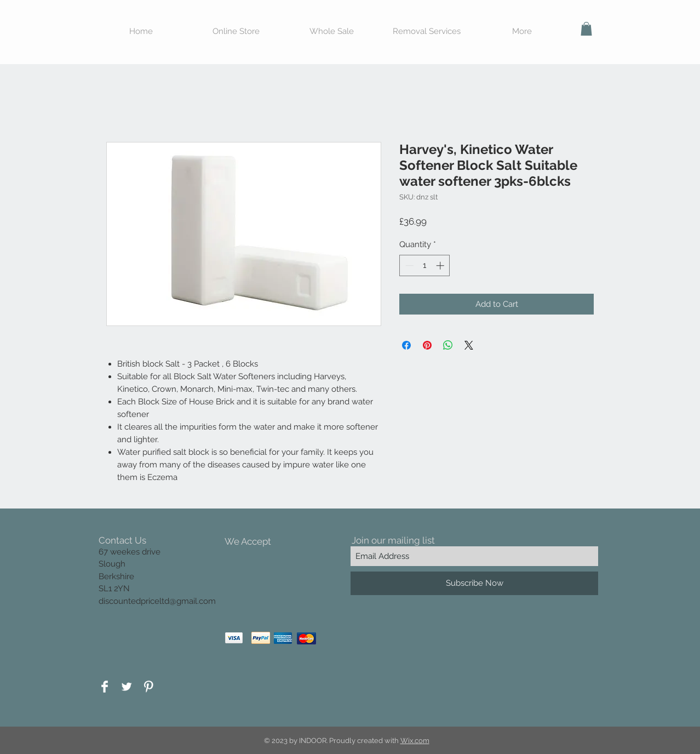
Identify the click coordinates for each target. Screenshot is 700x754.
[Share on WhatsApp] (448, 345)
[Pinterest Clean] (148, 687)
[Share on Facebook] (406, 345)
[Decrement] (408, 265)
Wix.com (415, 741)
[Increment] (441, 265)
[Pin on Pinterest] (427, 345)
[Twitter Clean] (127, 687)
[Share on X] (469, 345)
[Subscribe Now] (474, 583)
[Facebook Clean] (105, 687)
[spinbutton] (425, 265)
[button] (586, 29)
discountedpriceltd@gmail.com (157, 601)
